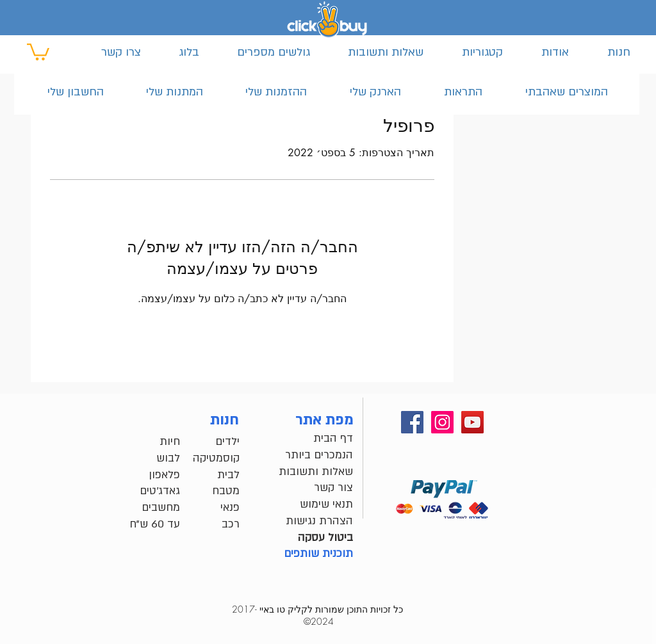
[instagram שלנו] (442, 422)
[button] (38, 51)
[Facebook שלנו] (412, 422)
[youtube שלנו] (472, 422)
